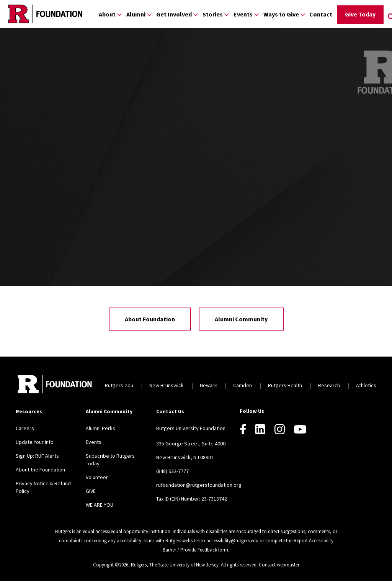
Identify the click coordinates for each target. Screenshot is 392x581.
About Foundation (150, 319)
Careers (25, 428)
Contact (321, 14)
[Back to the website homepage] (45, 14)
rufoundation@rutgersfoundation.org (199, 485)
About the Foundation (40, 470)
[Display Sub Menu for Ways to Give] (303, 14)
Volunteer (97, 477)
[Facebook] (243, 429)
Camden (243, 385)
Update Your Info (35, 442)
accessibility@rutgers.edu (232, 541)
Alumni (136, 14)
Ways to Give (281, 14)
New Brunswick (167, 385)
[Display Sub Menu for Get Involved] (196, 14)
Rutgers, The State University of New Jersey (175, 565)
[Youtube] (300, 429)
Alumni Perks (100, 428)
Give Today (360, 14)
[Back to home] (55, 385)
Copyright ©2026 (111, 565)
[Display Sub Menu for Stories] (227, 14)
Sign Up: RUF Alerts (37, 456)
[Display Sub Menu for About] (119, 14)
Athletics (366, 385)
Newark (208, 385)
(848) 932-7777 (172, 471)
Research (329, 385)
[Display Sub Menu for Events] (256, 14)
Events (243, 14)
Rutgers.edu (119, 385)
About (107, 14)
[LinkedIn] (260, 429)
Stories (213, 14)
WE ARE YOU (100, 505)
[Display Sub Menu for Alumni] (149, 14)
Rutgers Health (285, 385)
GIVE (91, 491)
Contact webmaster (279, 565)
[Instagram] (280, 429)
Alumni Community (241, 319)
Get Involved (174, 14)
